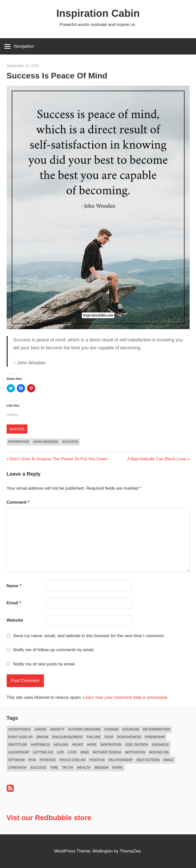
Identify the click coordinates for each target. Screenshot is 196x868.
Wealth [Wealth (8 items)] (84, 767)
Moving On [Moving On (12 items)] (159, 752)
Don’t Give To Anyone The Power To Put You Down (59, 459)
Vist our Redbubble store (49, 818)
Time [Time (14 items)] (54, 767)
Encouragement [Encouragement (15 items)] (68, 737)
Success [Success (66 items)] (38, 767)
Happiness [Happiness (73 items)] (40, 745)
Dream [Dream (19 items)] (42, 737)
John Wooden (46, 442)
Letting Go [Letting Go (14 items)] (43, 752)
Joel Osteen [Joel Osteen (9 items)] (136, 745)
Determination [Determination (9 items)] (157, 729)
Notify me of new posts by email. (45, 664)
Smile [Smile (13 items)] (168, 760)
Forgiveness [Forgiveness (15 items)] (129, 737)
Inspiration (19, 442)
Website (15, 620)
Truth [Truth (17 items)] (67, 767)
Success (70, 442)
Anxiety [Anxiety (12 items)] (57, 729)
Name (14, 586)
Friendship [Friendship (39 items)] (155, 737)
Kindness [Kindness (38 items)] (160, 745)
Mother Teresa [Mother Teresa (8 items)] (107, 752)
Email (14, 603)
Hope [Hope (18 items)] (92, 745)
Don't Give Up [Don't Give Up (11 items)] (20, 737)
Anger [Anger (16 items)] (40, 729)
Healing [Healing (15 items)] (61, 745)
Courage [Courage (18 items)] (131, 729)
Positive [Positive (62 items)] (97, 760)
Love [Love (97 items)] (72, 752)
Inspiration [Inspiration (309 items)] (111, 745)
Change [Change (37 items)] (112, 729)
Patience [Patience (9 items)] (48, 760)
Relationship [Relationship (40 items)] (120, 760)
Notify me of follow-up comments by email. (54, 650)
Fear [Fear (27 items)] (109, 737)
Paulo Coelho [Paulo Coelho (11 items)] (73, 760)
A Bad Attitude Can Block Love (157, 459)
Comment (18, 502)
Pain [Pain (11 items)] (32, 760)
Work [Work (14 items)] (117, 767)
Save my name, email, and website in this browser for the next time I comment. (89, 636)
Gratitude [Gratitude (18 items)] (18, 745)
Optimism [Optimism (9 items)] (16, 760)
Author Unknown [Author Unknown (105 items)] (84, 729)
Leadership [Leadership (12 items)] (19, 752)
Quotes (17, 429)
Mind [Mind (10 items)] (85, 752)
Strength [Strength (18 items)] (17, 767)
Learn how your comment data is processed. (126, 697)
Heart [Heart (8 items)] (78, 745)
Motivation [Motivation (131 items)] (135, 752)
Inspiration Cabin (98, 13)
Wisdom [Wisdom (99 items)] (101, 767)
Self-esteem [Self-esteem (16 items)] (148, 760)
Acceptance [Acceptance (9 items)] (19, 729)
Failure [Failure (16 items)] (94, 737)
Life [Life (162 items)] (60, 752)
